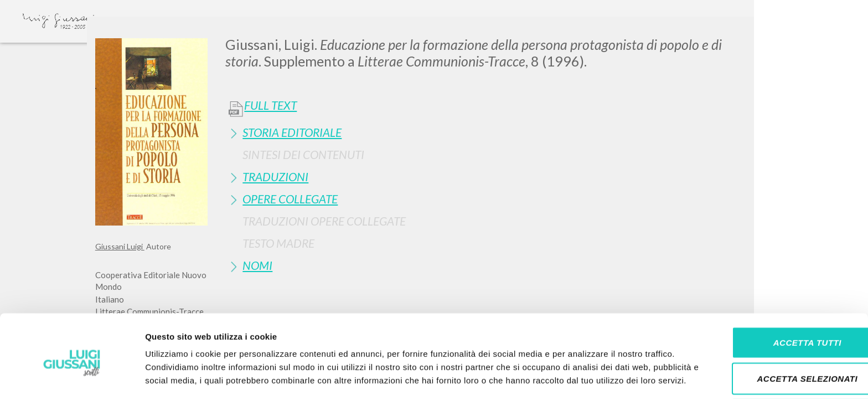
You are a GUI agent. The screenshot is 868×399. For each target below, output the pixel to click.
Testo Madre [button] (278, 243)
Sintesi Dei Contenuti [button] (303, 154)
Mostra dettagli (582, 377)
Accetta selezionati (776, 327)
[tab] (499, 132)
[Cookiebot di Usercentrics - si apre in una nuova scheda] (72, 377)
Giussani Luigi (120, 246)
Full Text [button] (270, 105)
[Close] (764, 33)
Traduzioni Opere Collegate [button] (324, 221)
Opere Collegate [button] (290, 199)
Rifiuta (776, 363)
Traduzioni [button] (275, 177)
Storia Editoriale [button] (292, 132)
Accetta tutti (775, 290)
